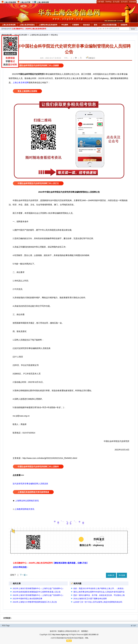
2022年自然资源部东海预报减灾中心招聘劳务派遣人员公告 (37, 592)
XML (87, 638)
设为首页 (124, 2)
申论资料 (65, 25)
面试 (96, 25)
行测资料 (76, 25)
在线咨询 (124, 25)
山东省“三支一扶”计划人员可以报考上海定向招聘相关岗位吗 (98, 602)
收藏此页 (111, 575)
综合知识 (86, 25)
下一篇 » (24, 575)
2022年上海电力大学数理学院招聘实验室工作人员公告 (35, 602)
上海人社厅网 (25, 2)
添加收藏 (133, 2)
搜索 (133, 29)
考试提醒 (122, 575)
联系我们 (85, 631)
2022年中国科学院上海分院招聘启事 (27, 599)
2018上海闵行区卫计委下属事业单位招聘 (90, 599)
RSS (4, 626)
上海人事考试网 (43, 2)
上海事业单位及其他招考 (48, 25)
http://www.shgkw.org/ (60, 635)
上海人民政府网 (10, 2)
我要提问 (92, 58)
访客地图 (101, 2)
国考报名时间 (6, 29)
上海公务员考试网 (9, 25)
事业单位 (55, 35)
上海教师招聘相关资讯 (25, 509)
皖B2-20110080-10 (91, 635)
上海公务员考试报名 (27, 25)
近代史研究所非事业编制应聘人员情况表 (30, 484)
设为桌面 (116, 2)
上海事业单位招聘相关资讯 (27, 501)
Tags (8, 626)
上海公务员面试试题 (109, 25)
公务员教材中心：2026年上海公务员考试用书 (29, 29)
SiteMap (108, 2)
